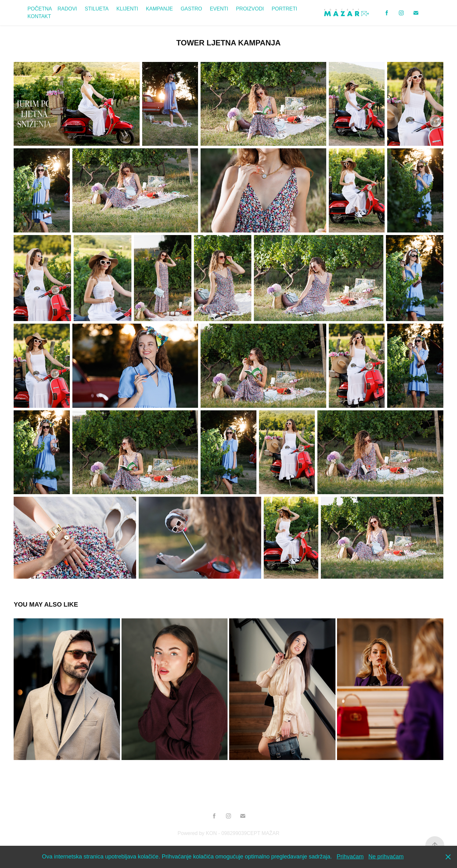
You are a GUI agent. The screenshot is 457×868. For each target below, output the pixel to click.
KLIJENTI (127, 9)
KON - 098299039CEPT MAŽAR (243, 833)
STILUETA (97, 9)
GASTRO (191, 9)
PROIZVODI (250, 9)
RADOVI (67, 9)
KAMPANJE (159, 9)
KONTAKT (39, 16)
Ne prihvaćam (386, 857)
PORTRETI (285, 9)
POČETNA (40, 9)
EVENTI (219, 9)
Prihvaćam (350, 857)
